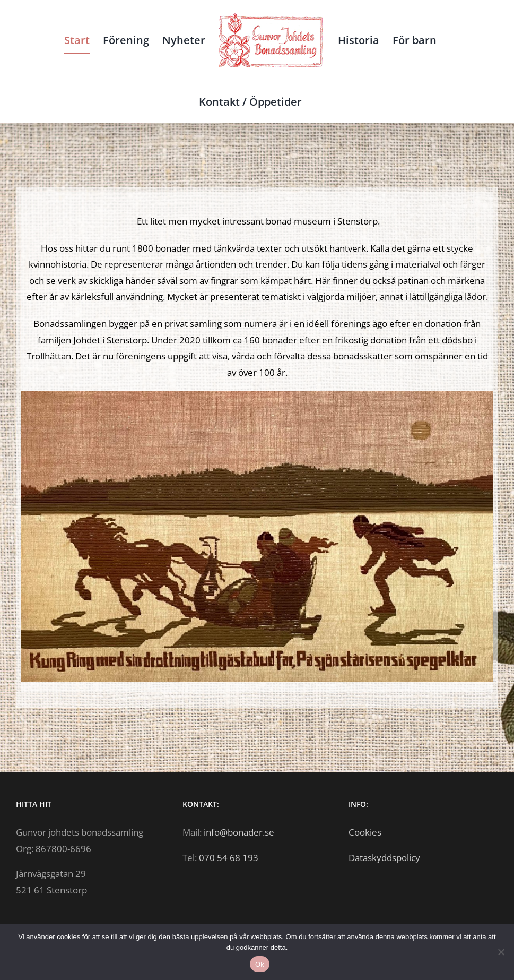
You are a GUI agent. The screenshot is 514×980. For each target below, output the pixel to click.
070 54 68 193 (229, 858)
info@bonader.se (239, 832)
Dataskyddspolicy (384, 858)
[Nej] (501, 952)
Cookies (365, 832)
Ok (260, 964)
